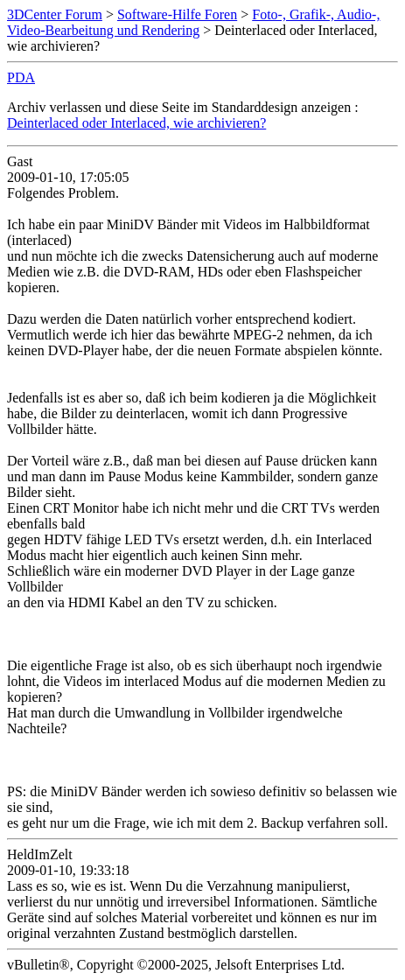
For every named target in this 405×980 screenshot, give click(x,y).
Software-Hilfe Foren (177, 14)
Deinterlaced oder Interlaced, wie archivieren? (136, 123)
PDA (21, 77)
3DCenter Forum (55, 14)
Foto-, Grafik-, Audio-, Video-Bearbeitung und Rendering (193, 22)
